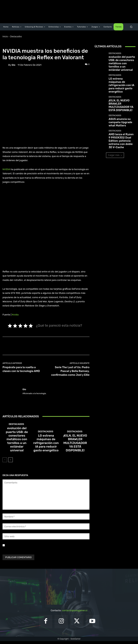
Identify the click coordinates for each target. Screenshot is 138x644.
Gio (13, 65)
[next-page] (11, 463)
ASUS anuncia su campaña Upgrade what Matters (121, 105)
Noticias (24, 45)
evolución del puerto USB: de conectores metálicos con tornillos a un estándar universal (17, 450)
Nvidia (15, 315)
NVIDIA (6, 169)
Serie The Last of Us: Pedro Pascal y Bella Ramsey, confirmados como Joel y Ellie (70, 371)
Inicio (5, 36)
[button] (131, 27)
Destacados (16, 36)
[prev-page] (5, 463)
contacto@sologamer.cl (74, 613)
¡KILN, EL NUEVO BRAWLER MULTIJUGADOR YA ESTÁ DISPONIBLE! (75, 451)
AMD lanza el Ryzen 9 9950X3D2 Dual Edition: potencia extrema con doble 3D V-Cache (122, 120)
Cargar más (115, 132)
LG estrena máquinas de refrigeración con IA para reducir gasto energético (46, 451)
